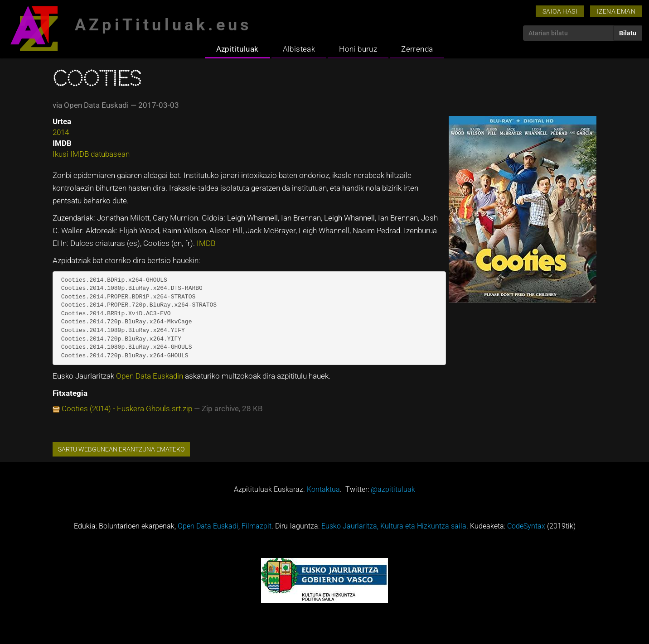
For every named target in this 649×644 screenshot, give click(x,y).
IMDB (206, 243)
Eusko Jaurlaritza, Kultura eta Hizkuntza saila (394, 526)
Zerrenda (417, 49)
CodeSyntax (526, 526)
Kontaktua (323, 489)
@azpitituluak (393, 489)
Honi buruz (358, 49)
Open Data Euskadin (150, 376)
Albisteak (299, 49)
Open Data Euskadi (208, 526)
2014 (61, 132)
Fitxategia (70, 393)
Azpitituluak (237, 49)
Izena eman (616, 11)
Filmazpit (257, 526)
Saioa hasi (560, 11)
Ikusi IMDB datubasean (91, 154)
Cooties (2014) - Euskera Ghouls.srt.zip (127, 409)
